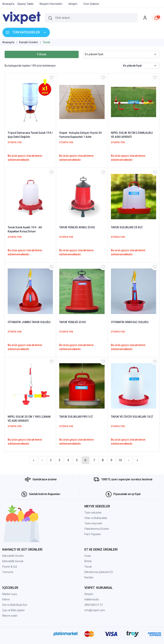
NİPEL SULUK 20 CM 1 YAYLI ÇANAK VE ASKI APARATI (29, 419)
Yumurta (8, 572)
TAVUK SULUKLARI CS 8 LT (127, 227)
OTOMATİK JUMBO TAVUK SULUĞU (29, 322)
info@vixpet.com (95, 610)
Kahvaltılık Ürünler (13, 556)
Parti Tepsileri (93, 534)
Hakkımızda (92, 599)
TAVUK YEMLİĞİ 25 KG (73, 322)
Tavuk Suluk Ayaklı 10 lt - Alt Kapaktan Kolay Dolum (25, 229)
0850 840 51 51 (94, 605)
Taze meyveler (93, 523)
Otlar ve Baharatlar (96, 518)
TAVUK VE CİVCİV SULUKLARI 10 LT (132, 417)
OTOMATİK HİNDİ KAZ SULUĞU (130, 322)
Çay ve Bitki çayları (13, 610)
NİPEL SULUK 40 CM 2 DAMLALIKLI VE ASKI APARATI (132, 135)
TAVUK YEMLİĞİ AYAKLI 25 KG (77, 227)
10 (120, 460)
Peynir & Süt (10, 567)
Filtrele (42, 54)
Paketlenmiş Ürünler (97, 529)
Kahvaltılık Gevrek (13, 561)
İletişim (89, 594)
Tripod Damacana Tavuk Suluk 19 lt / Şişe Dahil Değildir (30, 135)
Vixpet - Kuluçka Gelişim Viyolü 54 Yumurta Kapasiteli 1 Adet (80, 135)
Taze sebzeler (93, 513)
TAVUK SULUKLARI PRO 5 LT (76, 417)
